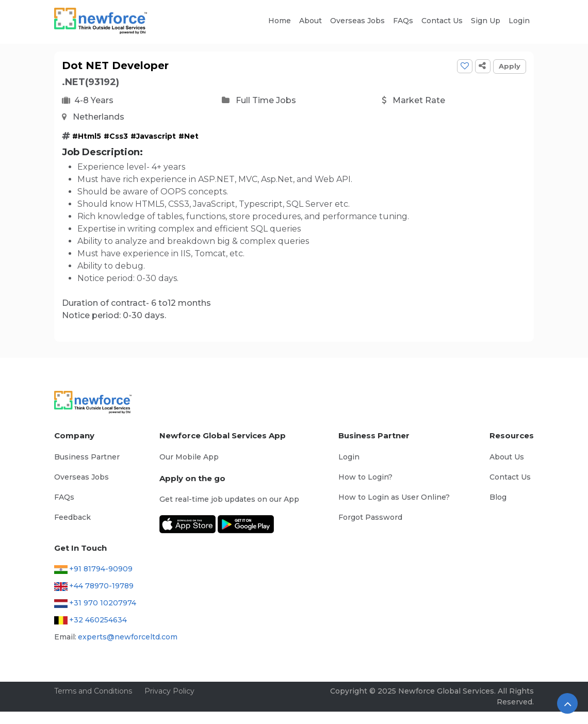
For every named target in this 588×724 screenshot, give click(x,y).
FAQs (403, 21)
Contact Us (442, 21)
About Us (507, 457)
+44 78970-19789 (101, 586)
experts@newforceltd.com (128, 637)
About (311, 21)
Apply (510, 66)
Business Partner (87, 457)
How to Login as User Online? (394, 497)
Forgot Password (370, 517)
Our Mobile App (189, 457)
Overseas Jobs (357, 21)
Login (519, 21)
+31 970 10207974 (103, 603)
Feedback (72, 517)
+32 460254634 (98, 620)
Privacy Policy (169, 691)
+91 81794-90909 (101, 569)
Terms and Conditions (93, 691)
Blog (498, 497)
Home (280, 21)
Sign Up (486, 21)
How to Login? (365, 477)
